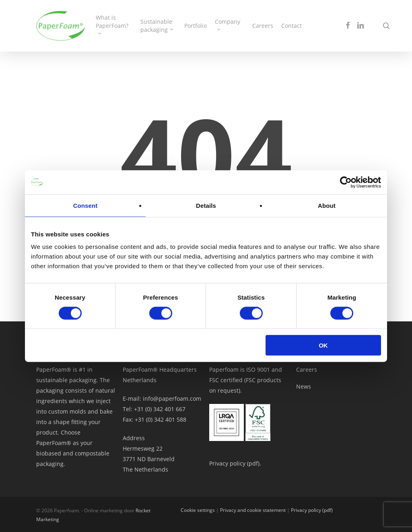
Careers (307, 370)
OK (323, 345)
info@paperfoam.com (172, 398)
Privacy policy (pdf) (312, 510)
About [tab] (327, 205)
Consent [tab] (85, 205)
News (304, 386)
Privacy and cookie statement (253, 510)
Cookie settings (198, 510)
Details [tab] (206, 205)
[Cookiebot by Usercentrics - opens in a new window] (346, 182)
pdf (253, 463)
